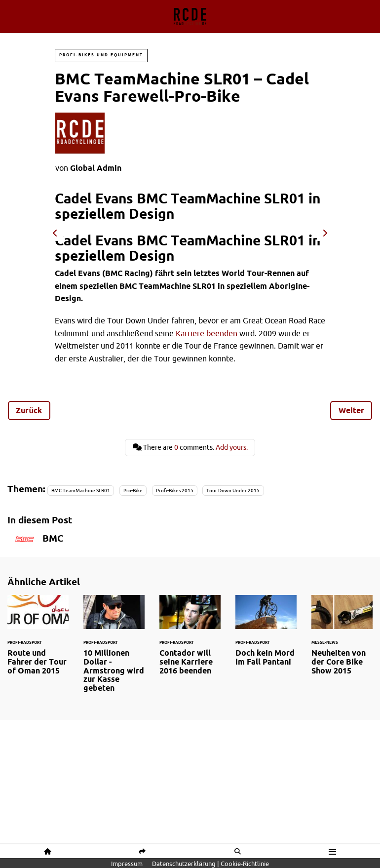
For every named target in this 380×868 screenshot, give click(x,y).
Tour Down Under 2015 (233, 491)
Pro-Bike (133, 491)
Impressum (127, 864)
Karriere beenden (207, 333)
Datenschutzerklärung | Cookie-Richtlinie (210, 864)
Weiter (351, 410)
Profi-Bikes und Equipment (101, 55)
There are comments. (190, 447)
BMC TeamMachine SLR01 (81, 491)
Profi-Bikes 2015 (175, 491)
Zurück (29, 410)
